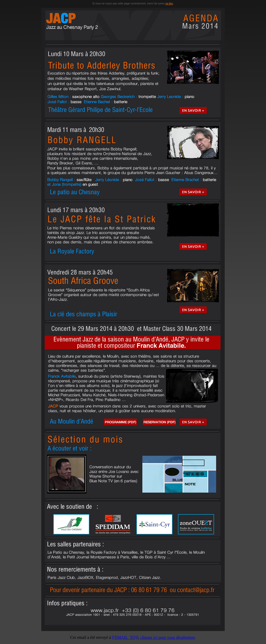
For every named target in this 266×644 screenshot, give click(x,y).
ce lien (169, 4)
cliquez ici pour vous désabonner (168, 637)
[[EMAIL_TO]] (125, 637)
